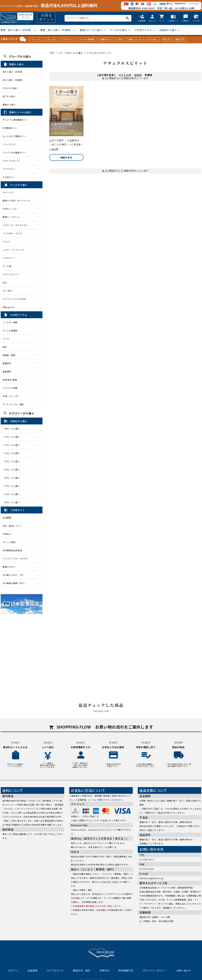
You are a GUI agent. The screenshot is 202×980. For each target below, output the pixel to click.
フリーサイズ (9, 144)
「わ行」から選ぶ (12, 502)
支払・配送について (12, 526)
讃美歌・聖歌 (9, 355)
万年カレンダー (10, 209)
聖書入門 (180, 39)
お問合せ (7, 534)
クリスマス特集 (10, 388)
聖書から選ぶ (9, 104)
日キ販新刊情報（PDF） (14, 583)
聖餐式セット (107, 39)
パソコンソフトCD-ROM (14, 299)
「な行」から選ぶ (12, 461)
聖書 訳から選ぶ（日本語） (17, 30)
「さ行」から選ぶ (12, 445)
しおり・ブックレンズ (13, 250)
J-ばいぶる (51, 39)
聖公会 (167, 39)
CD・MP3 (7, 291)
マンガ (6, 339)
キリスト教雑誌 (87, 39)
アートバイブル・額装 (13, 404)
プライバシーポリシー (155, 970)
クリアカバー (9, 169)
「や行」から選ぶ (12, 486)
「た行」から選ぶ (12, 453)
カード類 (7, 266)
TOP (52, 53)
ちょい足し (153, 39)
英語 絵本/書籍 (10, 380)
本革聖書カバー (10, 128)
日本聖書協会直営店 (12, 550)
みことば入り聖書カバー (14, 136)
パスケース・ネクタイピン (15, 225)
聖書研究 (7, 363)
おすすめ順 (125, 75)
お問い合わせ (184, 970)
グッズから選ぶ (118, 30)
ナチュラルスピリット (99, 53)
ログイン (13, 970)
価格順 (138, 75)
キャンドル (8, 192)
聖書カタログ (9, 567)
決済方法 (104, 970)
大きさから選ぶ (10, 88)
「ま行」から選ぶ (12, 478)
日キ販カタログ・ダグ (13, 575)
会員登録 (33, 970)
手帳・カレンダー (11, 396)
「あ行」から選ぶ (12, 429)
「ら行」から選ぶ (12, 494)
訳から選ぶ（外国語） (13, 80)
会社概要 (7, 518)
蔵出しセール (135, 39)
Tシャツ (7, 241)
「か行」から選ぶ (12, 437)
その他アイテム (143, 30)
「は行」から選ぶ (12, 470)
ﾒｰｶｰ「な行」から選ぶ (71, 53)
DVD (5, 282)
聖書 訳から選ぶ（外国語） (56, 30)
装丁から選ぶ (9, 96)
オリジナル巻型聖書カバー (15, 120)
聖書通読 (7, 371)
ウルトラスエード (11, 161)
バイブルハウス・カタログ (15, 559)
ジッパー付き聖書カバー (14, 152)
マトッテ (36, 39)
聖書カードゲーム (11, 217)
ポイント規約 (9, 542)
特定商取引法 (126, 970)
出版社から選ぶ (168, 30)
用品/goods (9, 307)
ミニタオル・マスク (12, 233)
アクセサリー (68, 39)
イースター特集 (10, 322)
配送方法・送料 (82, 970)
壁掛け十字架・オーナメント (16, 201)
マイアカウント (55, 970)
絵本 (121, 39)
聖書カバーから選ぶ (91, 30)
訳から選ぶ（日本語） (13, 72)
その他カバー (9, 177)
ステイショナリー (11, 274)
